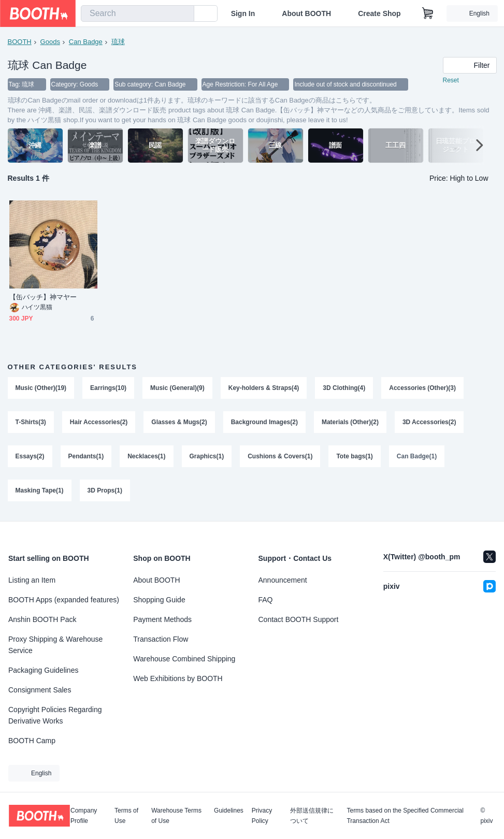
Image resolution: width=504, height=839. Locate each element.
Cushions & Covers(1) (280, 457)
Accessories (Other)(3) (423, 388)
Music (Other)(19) (41, 388)
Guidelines (229, 811)
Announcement (283, 580)
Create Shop (379, 13)
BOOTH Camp (32, 741)
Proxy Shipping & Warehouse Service (55, 645)
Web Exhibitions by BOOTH (178, 678)
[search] (184, 14)
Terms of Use (126, 816)
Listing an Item (32, 580)
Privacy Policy (262, 816)
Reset (451, 81)
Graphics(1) (207, 457)
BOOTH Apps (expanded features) (64, 600)
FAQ (266, 600)
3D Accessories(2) (429, 423)
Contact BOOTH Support (299, 619)
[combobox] (138, 13)
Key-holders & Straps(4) (264, 388)
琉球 (118, 42)
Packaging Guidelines (43, 670)
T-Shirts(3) (31, 423)
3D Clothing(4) (344, 388)
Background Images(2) (264, 423)
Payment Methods (162, 619)
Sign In (243, 13)
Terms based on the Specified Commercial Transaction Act (405, 816)
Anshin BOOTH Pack (42, 619)
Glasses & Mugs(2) (179, 423)
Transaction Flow (161, 639)
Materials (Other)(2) (350, 423)
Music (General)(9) (177, 388)
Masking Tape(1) (40, 491)
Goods (50, 42)
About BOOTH (306, 13)
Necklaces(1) (146, 457)
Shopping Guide (159, 600)
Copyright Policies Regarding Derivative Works (55, 715)
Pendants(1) (86, 457)
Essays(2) (30, 457)
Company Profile (84, 816)
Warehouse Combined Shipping (184, 659)
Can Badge (86, 42)
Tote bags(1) (355, 457)
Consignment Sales (40, 690)
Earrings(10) (108, 388)
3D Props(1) (105, 491)
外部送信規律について (312, 816)
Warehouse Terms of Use (176, 816)
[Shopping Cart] (428, 13)
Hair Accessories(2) (99, 423)
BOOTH (20, 42)
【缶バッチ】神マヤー (43, 298)
